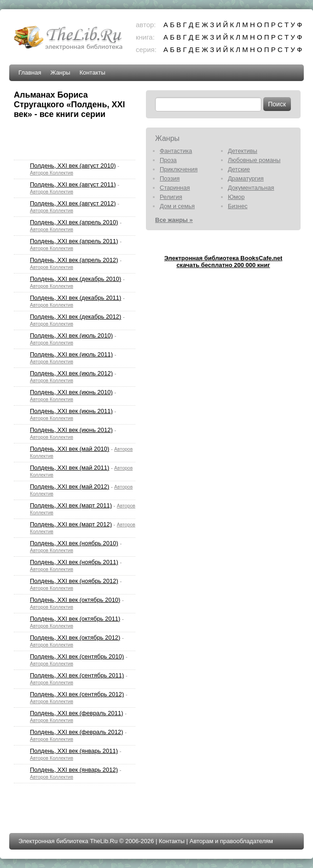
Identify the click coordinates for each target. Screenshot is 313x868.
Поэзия (170, 178)
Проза (168, 160)
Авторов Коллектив (52, 173)
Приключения (179, 169)
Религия (171, 197)
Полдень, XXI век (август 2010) (73, 166)
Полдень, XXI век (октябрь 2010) (75, 600)
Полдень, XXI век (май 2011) (70, 468)
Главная (30, 73)
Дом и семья (177, 206)
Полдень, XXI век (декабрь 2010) (75, 279)
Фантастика (176, 151)
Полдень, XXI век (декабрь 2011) (75, 298)
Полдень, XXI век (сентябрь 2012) (77, 694)
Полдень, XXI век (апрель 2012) (74, 260)
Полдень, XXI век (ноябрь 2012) (74, 581)
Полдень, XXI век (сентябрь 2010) (77, 656)
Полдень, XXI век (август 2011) (73, 184)
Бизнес (238, 206)
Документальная (251, 188)
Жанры (60, 73)
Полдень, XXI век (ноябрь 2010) (74, 543)
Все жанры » (174, 220)
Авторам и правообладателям (231, 841)
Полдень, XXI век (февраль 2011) (77, 713)
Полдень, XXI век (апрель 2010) (74, 222)
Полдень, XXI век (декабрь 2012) (75, 317)
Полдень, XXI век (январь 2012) (74, 770)
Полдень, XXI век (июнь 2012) (71, 430)
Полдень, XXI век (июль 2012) (71, 373)
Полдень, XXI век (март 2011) (71, 505)
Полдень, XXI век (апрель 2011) (74, 241)
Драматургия (246, 178)
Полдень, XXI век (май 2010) (70, 449)
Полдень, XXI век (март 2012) (71, 524)
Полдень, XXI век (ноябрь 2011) (74, 562)
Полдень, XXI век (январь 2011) (74, 751)
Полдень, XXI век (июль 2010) (71, 335)
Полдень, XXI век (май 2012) (70, 486)
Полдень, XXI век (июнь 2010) (71, 392)
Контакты (93, 73)
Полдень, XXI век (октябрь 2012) (75, 638)
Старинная (175, 188)
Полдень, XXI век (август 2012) (73, 203)
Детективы (243, 151)
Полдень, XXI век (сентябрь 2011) (77, 675)
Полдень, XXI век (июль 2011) (71, 354)
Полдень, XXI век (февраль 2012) (77, 732)
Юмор (236, 197)
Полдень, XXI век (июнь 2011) (71, 411)
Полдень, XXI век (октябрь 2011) (75, 619)
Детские (239, 169)
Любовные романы (254, 160)
